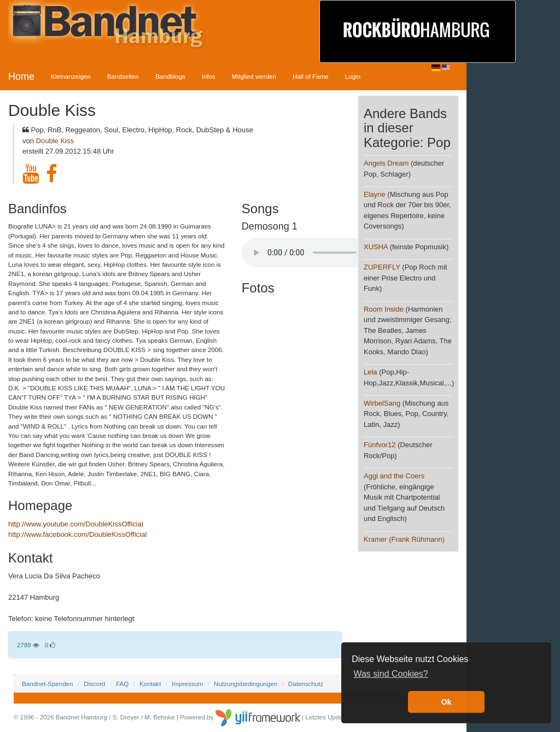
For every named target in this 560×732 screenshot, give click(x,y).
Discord (94, 684)
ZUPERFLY (382, 267)
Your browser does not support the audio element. (324, 253)
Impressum (187, 684)
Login (353, 76)
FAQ (122, 684)
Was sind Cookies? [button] (390, 674)
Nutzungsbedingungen (246, 684)
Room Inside (384, 309)
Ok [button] (446, 702)
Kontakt (150, 684)
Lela (371, 372)
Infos (209, 76)
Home (21, 77)
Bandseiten (123, 76)
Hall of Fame (311, 76)
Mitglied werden (254, 76)
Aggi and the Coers (394, 476)
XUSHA (376, 247)
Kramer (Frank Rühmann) (404, 539)
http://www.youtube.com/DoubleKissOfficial (76, 524)
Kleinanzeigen (71, 76)
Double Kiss (55, 141)
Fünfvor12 (380, 445)
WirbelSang (382, 403)
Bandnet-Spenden (47, 684)
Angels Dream (386, 163)
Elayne (375, 194)
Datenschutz (306, 684)
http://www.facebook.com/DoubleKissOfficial (77, 534)
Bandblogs (170, 76)
